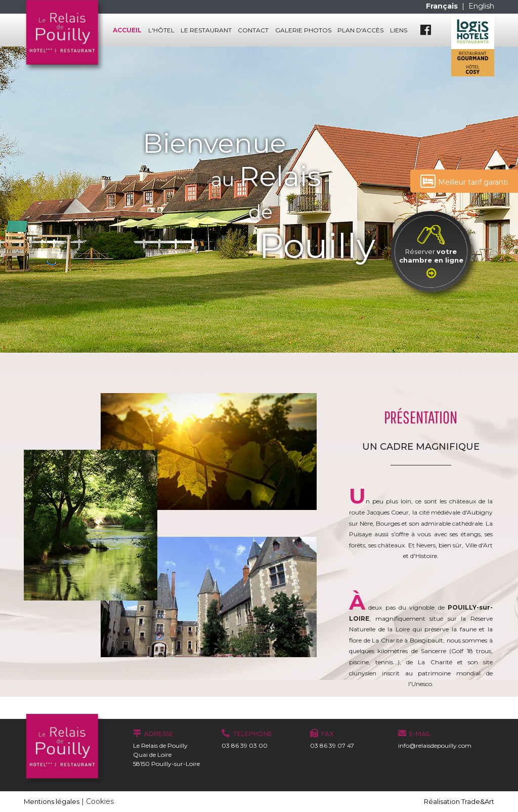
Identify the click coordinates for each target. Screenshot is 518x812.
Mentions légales (52, 801)
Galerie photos (303, 30)
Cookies (100, 801)
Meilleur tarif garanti (464, 181)
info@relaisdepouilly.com (435, 745)
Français (443, 6)
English (481, 6)
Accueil (127, 30)
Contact (253, 30)
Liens (399, 30)
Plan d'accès (360, 30)
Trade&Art (478, 801)
